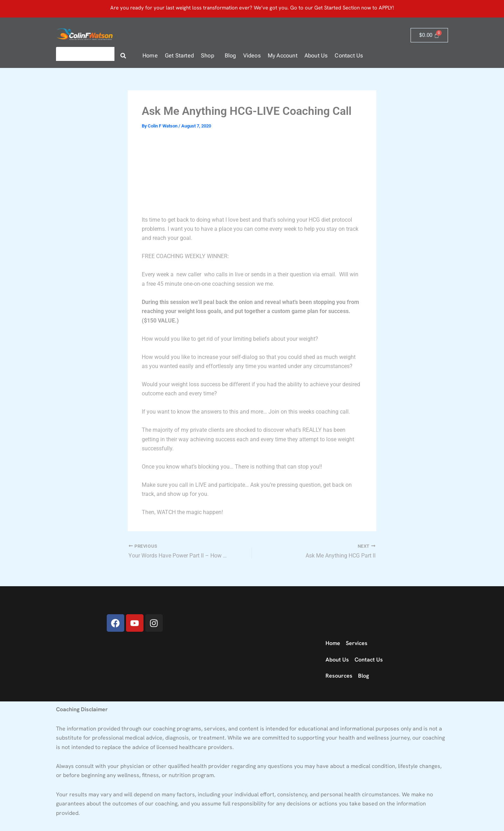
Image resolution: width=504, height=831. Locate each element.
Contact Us (349, 56)
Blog (230, 56)
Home (150, 56)
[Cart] (429, 35)
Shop (208, 56)
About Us (316, 56)
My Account (283, 56)
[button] (209, 56)
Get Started (179, 56)
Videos (252, 56)
